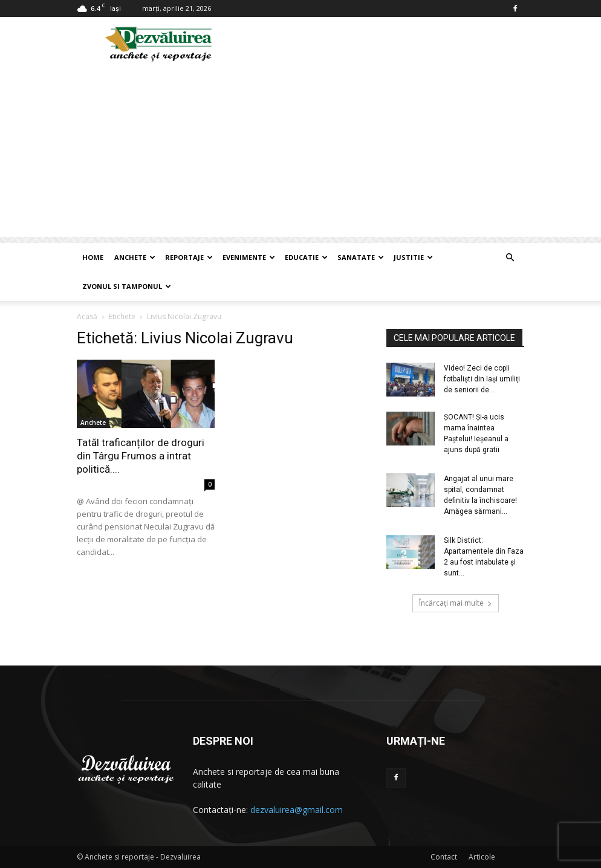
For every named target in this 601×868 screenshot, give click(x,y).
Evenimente (249, 257)
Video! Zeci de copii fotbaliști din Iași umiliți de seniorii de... (482, 379)
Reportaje (189, 257)
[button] (510, 258)
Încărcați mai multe (456, 603)
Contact (444, 857)
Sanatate (361, 257)
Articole (482, 857)
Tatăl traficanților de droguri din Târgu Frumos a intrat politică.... (141, 456)
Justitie (413, 257)
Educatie (306, 257)
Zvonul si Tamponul (127, 286)
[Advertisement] (300, 152)
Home (93, 257)
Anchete (135, 257)
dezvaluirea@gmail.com (297, 810)
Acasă (87, 316)
